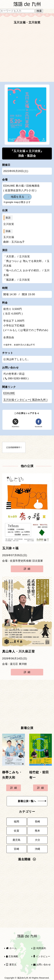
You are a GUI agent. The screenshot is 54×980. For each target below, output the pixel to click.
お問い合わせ (42, 965)
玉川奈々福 (10, 548)
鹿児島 (17, 840)
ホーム (11, 948)
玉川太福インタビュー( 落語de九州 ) (25, 400)
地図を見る (17, 197)
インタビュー (42, 956)
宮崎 (16, 849)
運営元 (11, 965)
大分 (38, 840)
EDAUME (9, 393)
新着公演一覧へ (32, 801)
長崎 (38, 822)
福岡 (16, 822)
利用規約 (40, 948)
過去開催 (27, 859)
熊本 (38, 831)
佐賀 (16, 831)
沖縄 (38, 849)
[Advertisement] (27, 54)
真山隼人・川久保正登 (18, 651)
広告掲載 (12, 956)
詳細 (28, 569)
